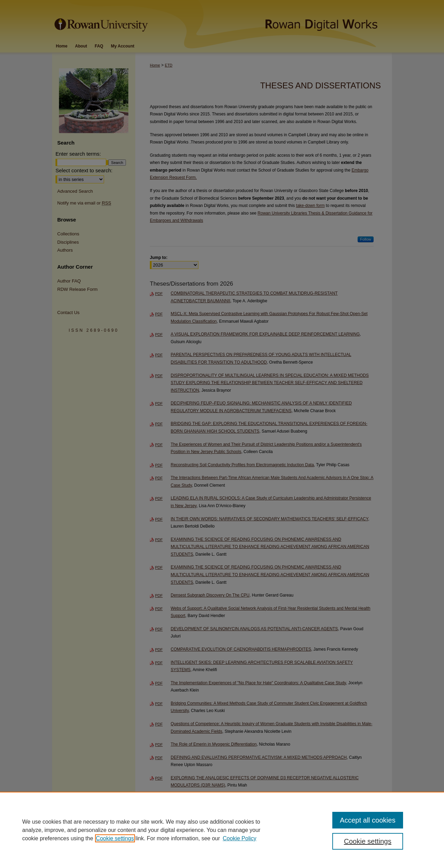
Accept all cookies (368, 820)
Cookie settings (115, 838)
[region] (222, 830)
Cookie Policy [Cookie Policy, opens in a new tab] (240, 838)
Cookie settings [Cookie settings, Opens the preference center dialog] (368, 841)
